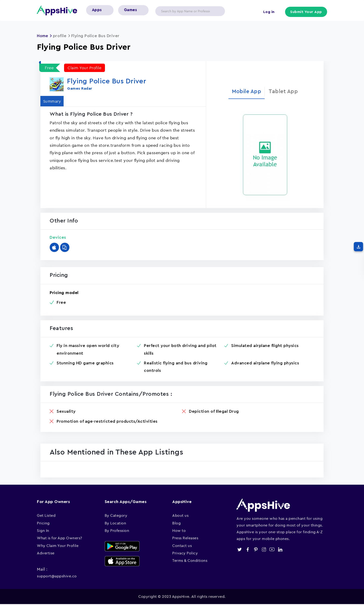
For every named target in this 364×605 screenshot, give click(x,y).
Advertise (46, 554)
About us (180, 516)
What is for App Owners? (60, 539)
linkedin (280, 550)
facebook (248, 550)
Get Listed (46, 516)
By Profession (117, 531)
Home (43, 36)
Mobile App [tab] (245, 92)
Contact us (182, 546)
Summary (54, 101)
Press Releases (185, 539)
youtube (272, 550)
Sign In (43, 531)
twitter (239, 550)
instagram (264, 550)
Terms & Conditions (190, 561)
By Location (115, 524)
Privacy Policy (185, 554)
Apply (218, 11)
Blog (176, 524)
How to (179, 531)
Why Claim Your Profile (58, 546)
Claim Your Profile (85, 68)
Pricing (43, 524)
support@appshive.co (57, 577)
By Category (116, 516)
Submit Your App (306, 12)
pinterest (256, 550)
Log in (268, 12)
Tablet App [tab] (285, 92)
